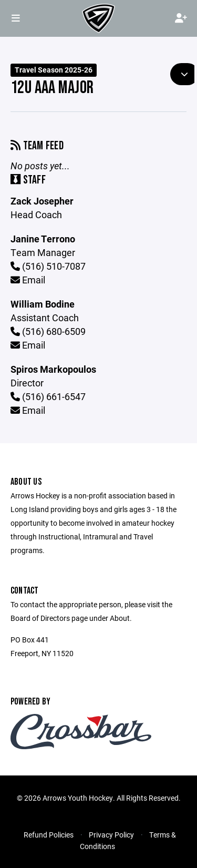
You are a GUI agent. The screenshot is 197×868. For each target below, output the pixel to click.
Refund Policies (49, 835)
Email (28, 280)
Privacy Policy (111, 835)
